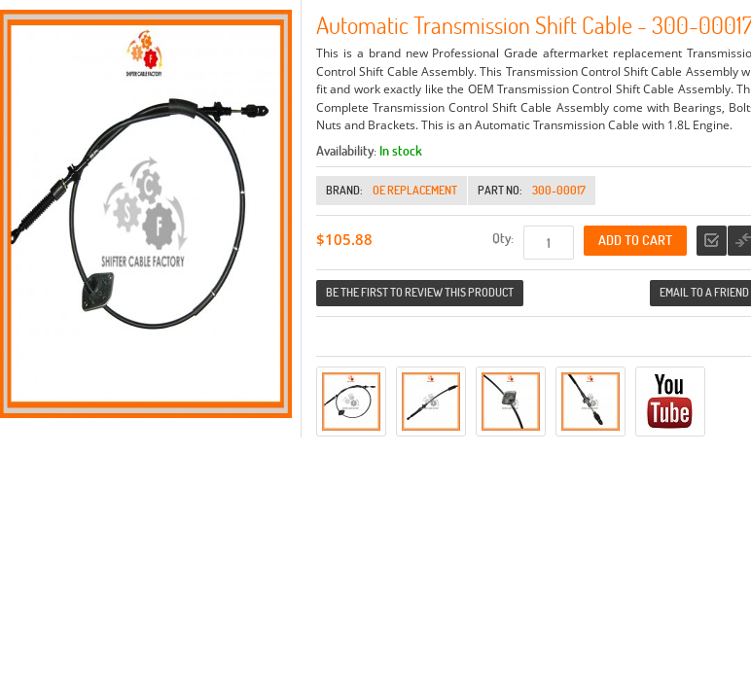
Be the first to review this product (420, 292)
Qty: (503, 238)
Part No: (500, 190)
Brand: (344, 190)
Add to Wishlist (712, 241)
